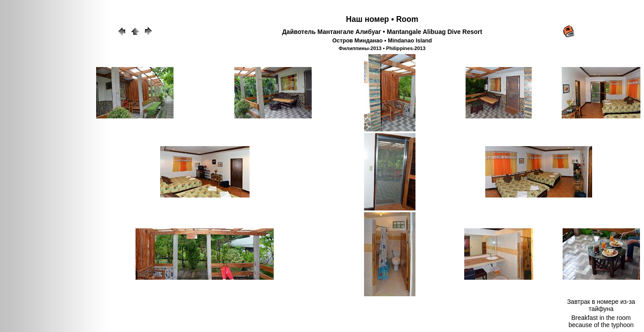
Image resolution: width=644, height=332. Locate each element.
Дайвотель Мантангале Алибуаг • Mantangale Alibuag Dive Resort (382, 32)
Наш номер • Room (382, 19)
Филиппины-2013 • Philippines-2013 (382, 48)
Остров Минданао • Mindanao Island (382, 41)
